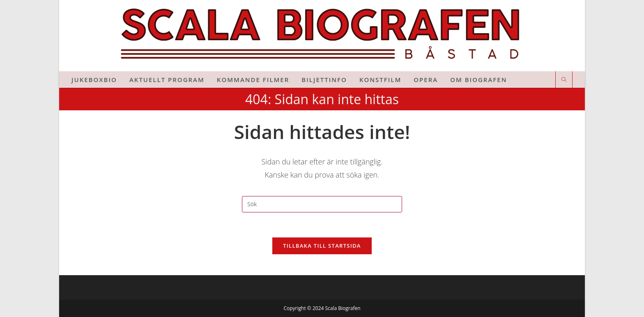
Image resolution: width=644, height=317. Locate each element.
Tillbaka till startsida (322, 246)
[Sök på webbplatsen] (564, 80)
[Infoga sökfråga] (322, 204)
